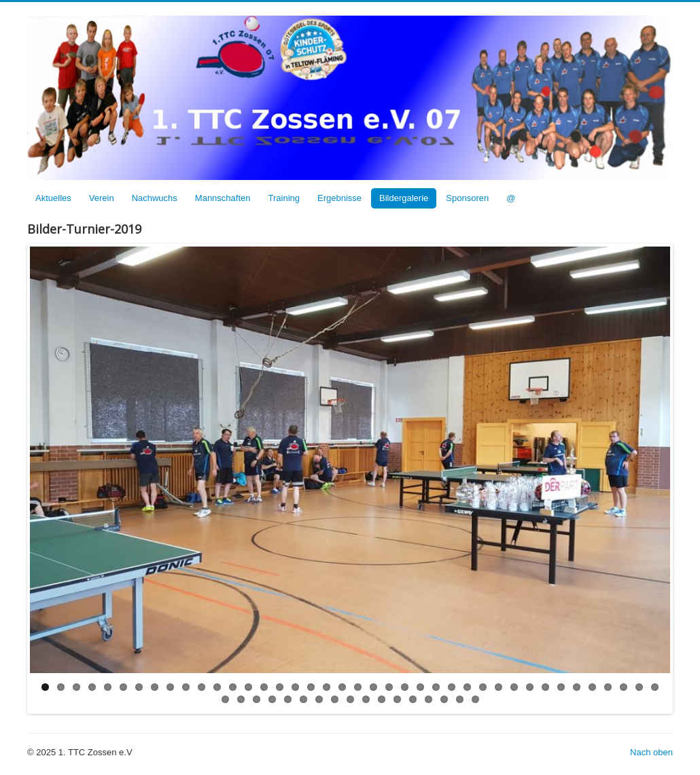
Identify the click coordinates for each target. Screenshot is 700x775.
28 (467, 687)
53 (413, 699)
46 (303, 699)
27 (452, 687)
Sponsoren (467, 198)
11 (202, 687)
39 (639, 687)
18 (311, 687)
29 (483, 687)
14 (248, 687)
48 (335, 699)
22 (373, 687)
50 (366, 699)
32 (530, 687)
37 (608, 687)
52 (397, 699)
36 (592, 687)
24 (405, 687)
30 (498, 687)
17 (295, 687)
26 (436, 687)
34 (561, 687)
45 (288, 699)
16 (280, 687)
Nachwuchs (155, 198)
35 (577, 687)
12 (217, 687)
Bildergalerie (404, 198)
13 (233, 687)
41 (225, 699)
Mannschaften (223, 198)
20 (342, 687)
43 (257, 699)
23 (389, 687)
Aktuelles (53, 198)
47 (319, 699)
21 (358, 687)
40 (655, 687)
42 (241, 699)
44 (272, 699)
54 (428, 699)
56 (460, 699)
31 (514, 687)
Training (284, 198)
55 (444, 699)
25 (420, 687)
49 (350, 699)
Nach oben (651, 752)
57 (475, 699)
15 (264, 687)
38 (624, 687)
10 (186, 687)
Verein (102, 198)
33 (545, 687)
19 (327, 687)
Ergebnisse (339, 198)
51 (382, 699)
